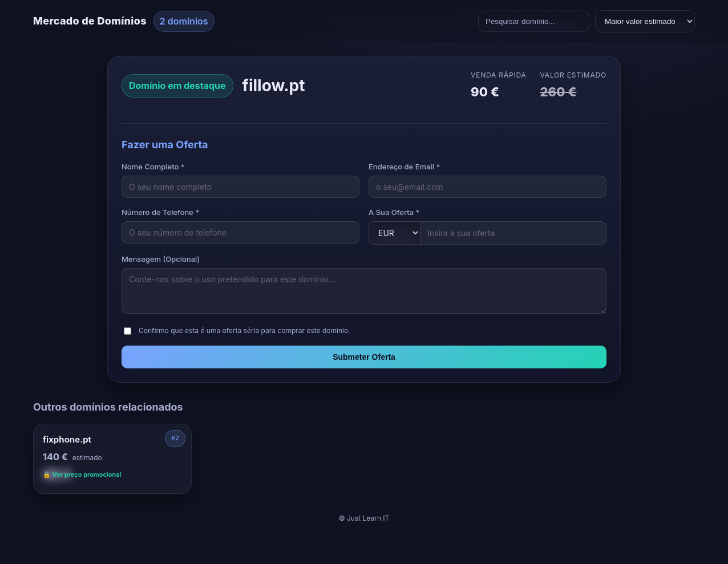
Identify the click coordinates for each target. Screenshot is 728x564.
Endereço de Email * (404, 167)
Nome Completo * (153, 167)
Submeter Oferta (364, 357)
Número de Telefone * (160, 212)
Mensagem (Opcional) (161, 259)
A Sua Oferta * (394, 212)
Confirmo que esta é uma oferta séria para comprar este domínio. (244, 330)
